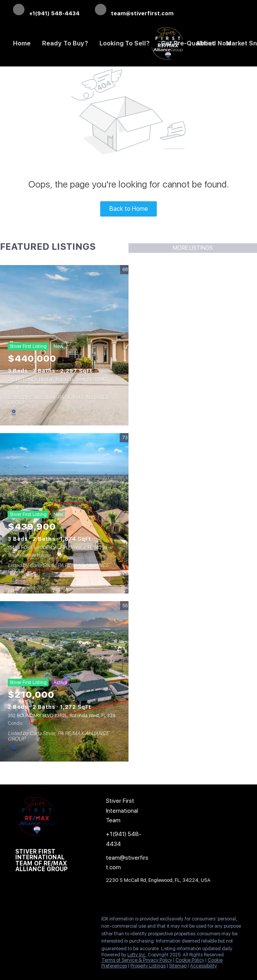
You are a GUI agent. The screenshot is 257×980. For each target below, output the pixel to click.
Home (22, 43)
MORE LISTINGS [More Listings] (193, 248)
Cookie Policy (190, 960)
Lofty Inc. (137, 955)
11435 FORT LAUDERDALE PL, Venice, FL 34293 (57, 548)
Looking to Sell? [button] (124, 43)
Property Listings (148, 966)
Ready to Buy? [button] (65, 43)
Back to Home (129, 209)
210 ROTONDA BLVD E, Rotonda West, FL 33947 (58, 380)
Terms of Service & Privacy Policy (137, 960)
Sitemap (178, 966)
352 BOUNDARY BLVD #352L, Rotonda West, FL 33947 (64, 716)
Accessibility (203, 966)
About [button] (205, 43)
